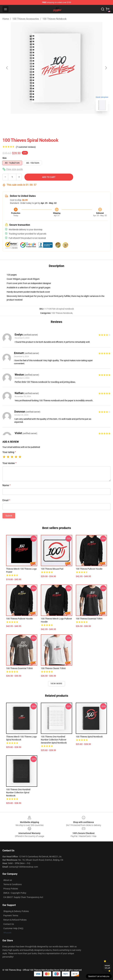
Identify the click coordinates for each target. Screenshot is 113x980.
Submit (9, 516)
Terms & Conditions (13, 884)
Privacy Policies (11, 889)
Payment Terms (11, 916)
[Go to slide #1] (49, 120)
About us (8, 880)
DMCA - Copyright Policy (15, 893)
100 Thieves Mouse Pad (52, 569)
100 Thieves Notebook (54, 19)
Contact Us (9, 924)
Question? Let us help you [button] (99, 976)
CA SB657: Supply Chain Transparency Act (23, 897)
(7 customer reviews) (26, 147)
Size (4, 158)
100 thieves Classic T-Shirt (53, 668)
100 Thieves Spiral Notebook (89, 737)
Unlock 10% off (107, 967)
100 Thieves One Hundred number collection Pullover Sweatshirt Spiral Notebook (54, 740)
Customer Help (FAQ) (13, 928)
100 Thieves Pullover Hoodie (89, 569)
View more (56, 684)
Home (6, 19)
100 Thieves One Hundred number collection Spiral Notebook (18, 793)
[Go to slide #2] (65, 120)
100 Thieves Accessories (26, 19)
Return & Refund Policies (15, 920)
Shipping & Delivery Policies (16, 911)
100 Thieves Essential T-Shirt (89, 619)
